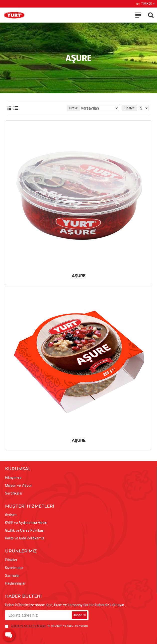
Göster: (130, 108)
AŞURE (79, 276)
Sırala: (73, 108)
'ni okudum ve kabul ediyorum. (47, 626)
